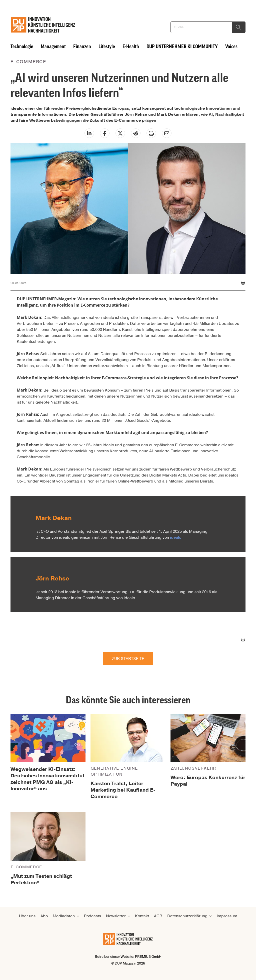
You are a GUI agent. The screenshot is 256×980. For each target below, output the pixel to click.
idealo (176, 537)
